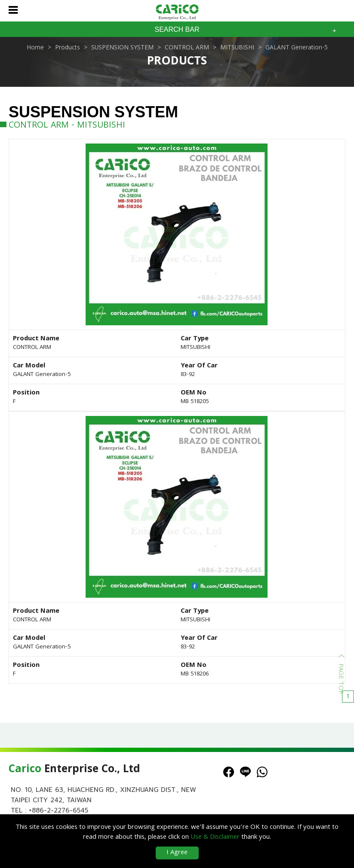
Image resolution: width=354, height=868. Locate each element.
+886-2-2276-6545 (58, 810)
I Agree (177, 853)
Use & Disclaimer (215, 837)
